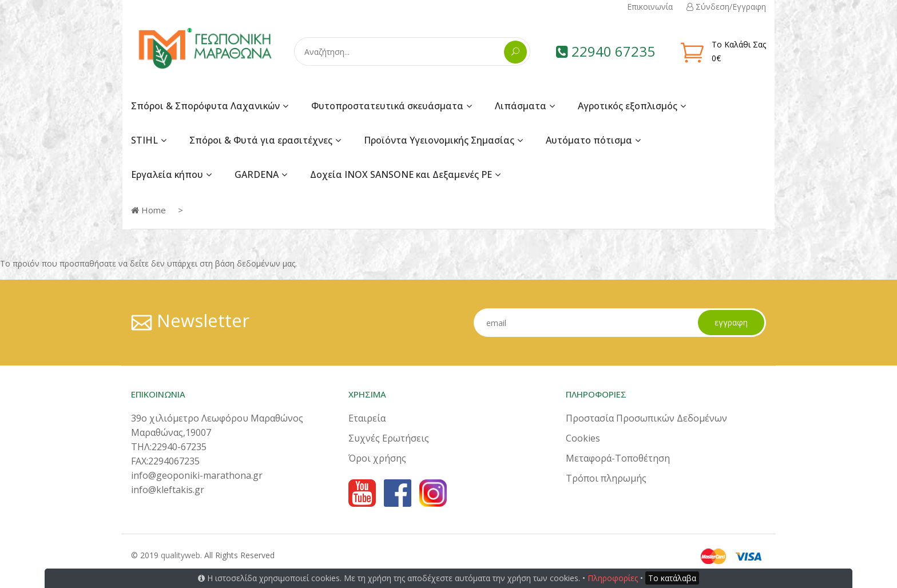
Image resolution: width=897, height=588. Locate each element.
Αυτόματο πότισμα (589, 140)
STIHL (144, 140)
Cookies (583, 438)
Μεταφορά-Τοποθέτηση (618, 458)
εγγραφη (731, 322)
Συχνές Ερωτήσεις (389, 438)
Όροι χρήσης (377, 458)
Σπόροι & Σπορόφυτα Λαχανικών (205, 106)
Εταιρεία (367, 418)
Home (148, 210)
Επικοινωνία (650, 7)
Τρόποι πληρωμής (606, 478)
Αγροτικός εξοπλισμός (628, 106)
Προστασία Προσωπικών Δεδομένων (646, 418)
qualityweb (180, 555)
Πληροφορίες (613, 578)
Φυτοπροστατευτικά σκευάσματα (387, 106)
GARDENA (257, 174)
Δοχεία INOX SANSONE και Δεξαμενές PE (401, 174)
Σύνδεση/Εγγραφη (726, 7)
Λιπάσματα (521, 106)
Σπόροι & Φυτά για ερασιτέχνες (261, 140)
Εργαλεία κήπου (167, 174)
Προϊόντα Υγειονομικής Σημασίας (439, 140)
